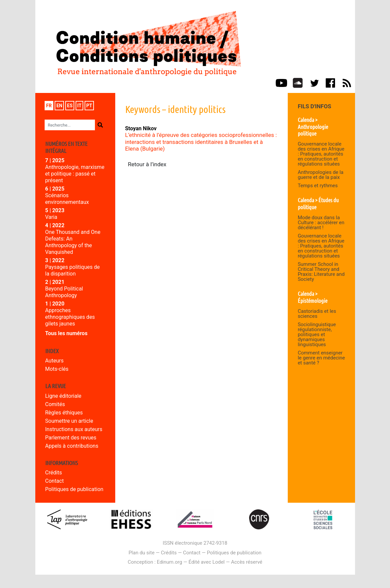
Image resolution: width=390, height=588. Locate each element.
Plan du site (142, 553)
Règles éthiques (64, 413)
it (79, 106)
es (70, 106)
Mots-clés (57, 369)
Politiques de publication (74, 489)
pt (89, 106)
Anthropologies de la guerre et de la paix (321, 175)
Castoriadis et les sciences (317, 314)
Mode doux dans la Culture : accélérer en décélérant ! (321, 223)
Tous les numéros (66, 333)
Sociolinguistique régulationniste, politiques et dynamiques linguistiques (317, 334)
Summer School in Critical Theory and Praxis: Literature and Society (321, 272)
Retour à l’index (147, 164)
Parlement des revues (71, 438)
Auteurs (54, 361)
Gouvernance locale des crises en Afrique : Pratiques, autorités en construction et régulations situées (321, 154)
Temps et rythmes (318, 186)
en (59, 106)
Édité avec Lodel (207, 562)
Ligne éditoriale (63, 396)
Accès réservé (247, 562)
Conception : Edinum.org (155, 562)
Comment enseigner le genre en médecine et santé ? (321, 358)
